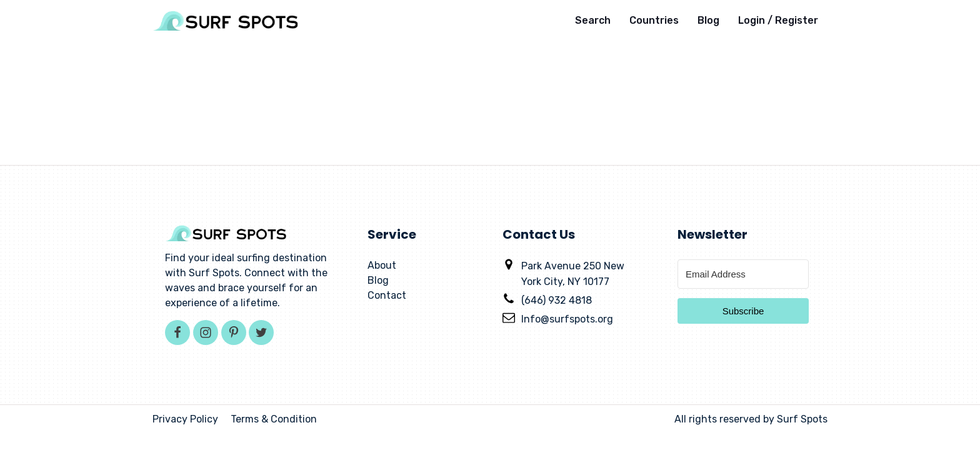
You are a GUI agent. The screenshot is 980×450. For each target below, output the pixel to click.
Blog (708, 20)
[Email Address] (743, 274)
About (382, 265)
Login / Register (778, 20)
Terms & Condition (274, 419)
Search (593, 20)
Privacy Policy (185, 419)
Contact (387, 295)
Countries (654, 20)
